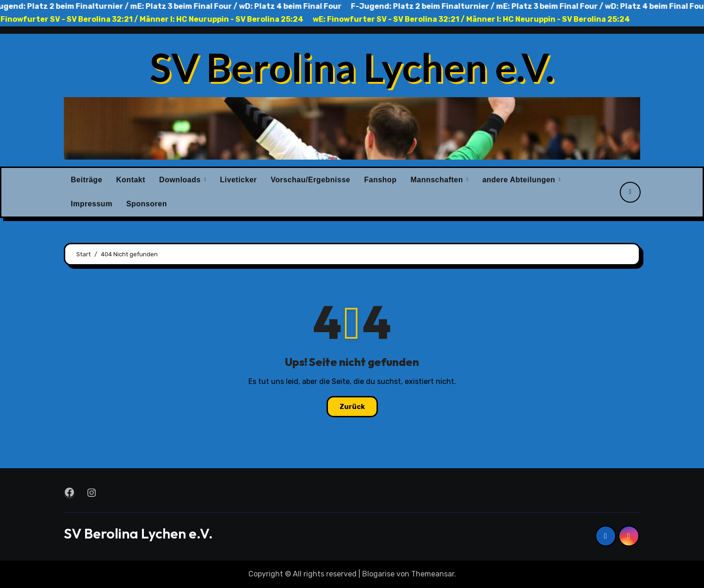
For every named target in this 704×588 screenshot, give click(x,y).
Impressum (92, 204)
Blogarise (378, 574)
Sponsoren (147, 204)
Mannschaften (438, 180)
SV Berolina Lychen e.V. (352, 67)
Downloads (181, 180)
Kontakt (131, 180)
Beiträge (86, 180)
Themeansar (433, 574)
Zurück (352, 407)
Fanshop (380, 180)
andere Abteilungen (520, 180)
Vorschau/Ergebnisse (310, 180)
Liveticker (239, 180)
